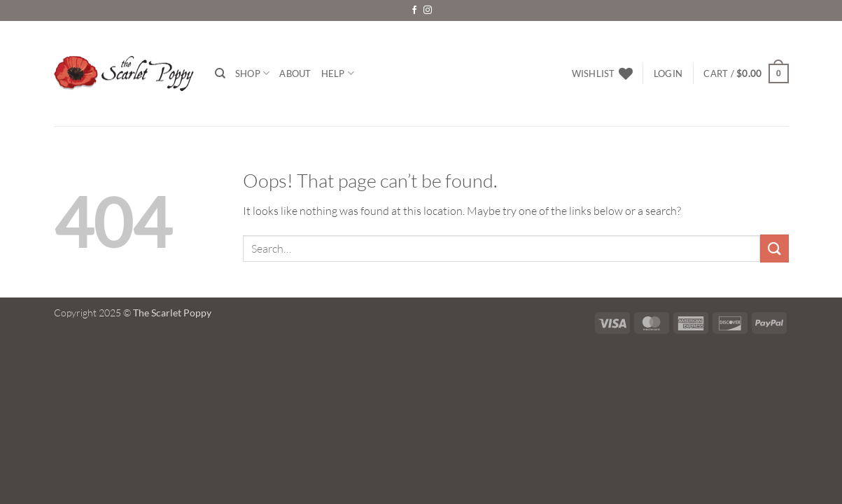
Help (338, 73)
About (295, 73)
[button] (668, 73)
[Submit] (774, 248)
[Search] (220, 73)
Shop (252, 73)
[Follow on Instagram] (428, 10)
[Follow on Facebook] (414, 10)
